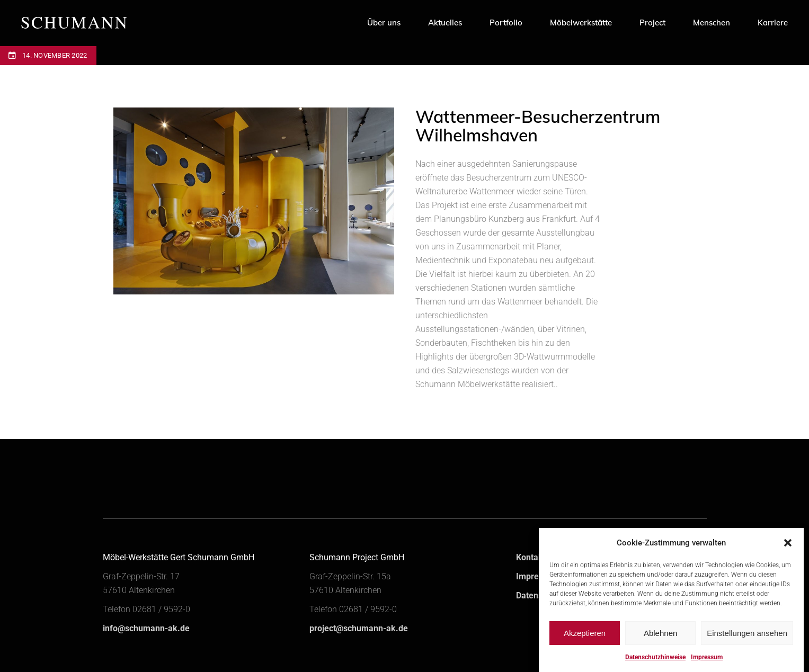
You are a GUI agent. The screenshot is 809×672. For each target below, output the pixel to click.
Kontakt (531, 557)
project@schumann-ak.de (359, 628)
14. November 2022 (55, 55)
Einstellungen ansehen (747, 641)
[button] (788, 551)
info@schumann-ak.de (146, 628)
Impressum (538, 576)
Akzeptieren (585, 641)
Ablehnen (660, 641)
